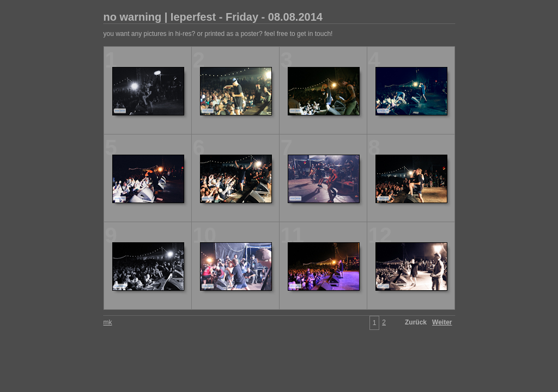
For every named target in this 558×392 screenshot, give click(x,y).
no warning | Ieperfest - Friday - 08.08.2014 (213, 17)
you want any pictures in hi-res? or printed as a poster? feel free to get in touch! (218, 34)
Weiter (442, 322)
